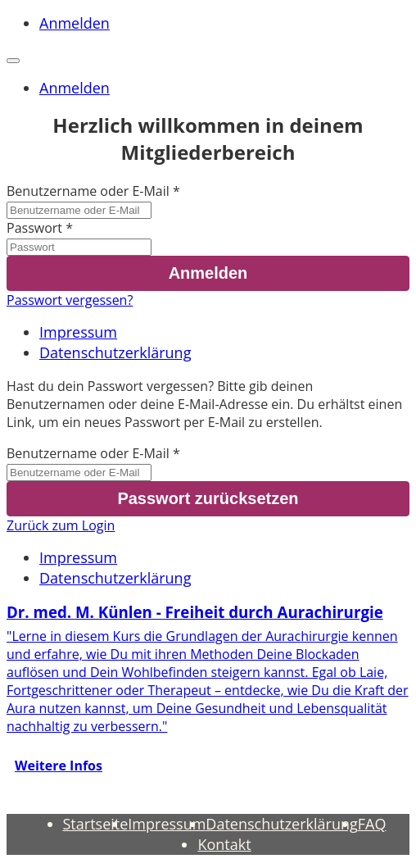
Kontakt (224, 844)
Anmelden (75, 23)
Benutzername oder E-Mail (88, 191)
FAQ (372, 824)
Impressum (78, 332)
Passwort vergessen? (70, 300)
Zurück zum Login (61, 525)
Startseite (96, 824)
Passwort (34, 228)
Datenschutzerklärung (115, 352)
